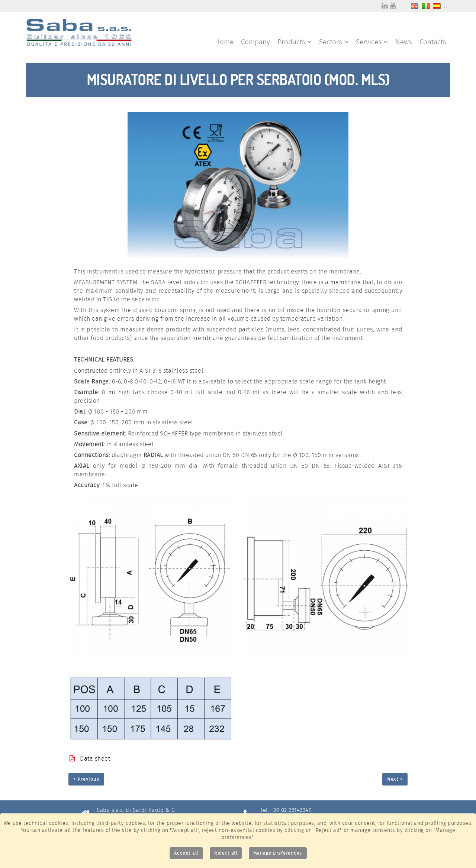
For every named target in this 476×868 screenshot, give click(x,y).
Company (255, 42)
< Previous (86, 779)
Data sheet (90, 759)
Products (295, 42)
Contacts (433, 42)
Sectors (334, 42)
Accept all (186, 853)
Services (372, 42)
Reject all (226, 853)
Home (224, 42)
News (404, 42)
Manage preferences (278, 853)
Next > (395, 779)
